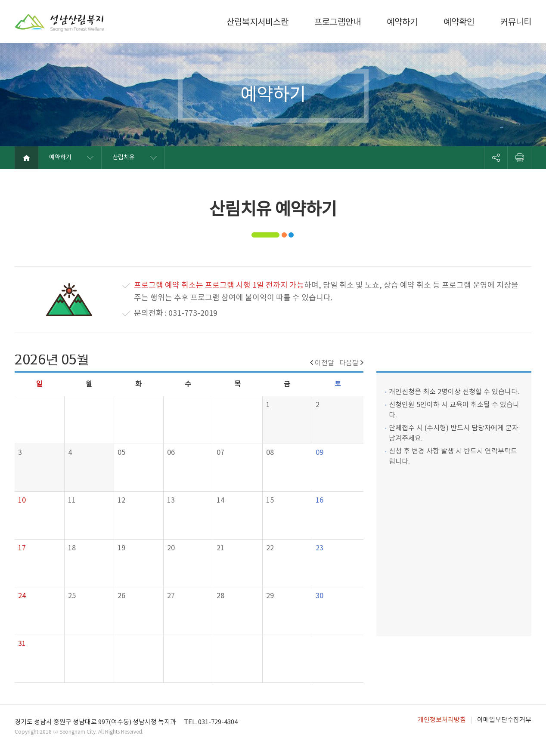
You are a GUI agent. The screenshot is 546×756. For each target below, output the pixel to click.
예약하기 (402, 23)
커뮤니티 (516, 23)
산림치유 (124, 157)
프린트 (520, 158)
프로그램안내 (338, 23)
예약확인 (459, 23)
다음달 (351, 363)
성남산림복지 (59, 23)
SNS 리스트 (496, 158)
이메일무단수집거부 (504, 720)
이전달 (322, 363)
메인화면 (26, 158)
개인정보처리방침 (442, 720)
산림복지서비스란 (257, 23)
